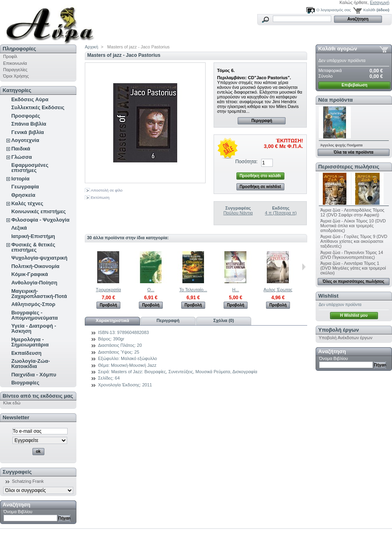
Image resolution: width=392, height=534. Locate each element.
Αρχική (91, 47)
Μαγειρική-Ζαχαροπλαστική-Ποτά (39, 294)
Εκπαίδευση (26, 353)
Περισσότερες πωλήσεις (349, 167)
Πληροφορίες (20, 49)
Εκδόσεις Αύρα (30, 99)
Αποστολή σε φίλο (107, 190)
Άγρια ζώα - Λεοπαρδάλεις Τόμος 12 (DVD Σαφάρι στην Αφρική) (352, 212)
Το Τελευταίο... (193, 290)
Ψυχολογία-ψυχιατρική (39, 258)
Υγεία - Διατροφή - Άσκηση (34, 328)
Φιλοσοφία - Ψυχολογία (40, 220)
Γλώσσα (22, 157)
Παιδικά (21, 149)
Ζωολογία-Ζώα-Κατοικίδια (30, 364)
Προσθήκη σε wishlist (260, 187)
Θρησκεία (23, 195)
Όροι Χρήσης (16, 76)
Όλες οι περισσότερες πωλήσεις (354, 281)
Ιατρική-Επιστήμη (33, 236)
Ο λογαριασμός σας (334, 10)
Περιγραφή (262, 121)
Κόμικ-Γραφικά (30, 274)
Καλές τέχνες (27, 203)
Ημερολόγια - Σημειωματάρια (30, 342)
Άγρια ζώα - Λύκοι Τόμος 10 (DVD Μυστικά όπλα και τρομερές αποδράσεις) (353, 226)
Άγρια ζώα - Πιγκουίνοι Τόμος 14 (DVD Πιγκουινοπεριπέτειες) (352, 255)
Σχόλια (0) (224, 320)
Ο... (151, 290)
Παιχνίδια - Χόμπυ (34, 375)
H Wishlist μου (354, 315)
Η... (235, 290)
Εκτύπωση (100, 197)
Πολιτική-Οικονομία (35, 266)
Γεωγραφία (25, 187)
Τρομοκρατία (109, 290)
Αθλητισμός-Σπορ (33, 304)
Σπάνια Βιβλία (29, 124)
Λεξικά (19, 228)
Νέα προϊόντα (336, 100)
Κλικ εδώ (12, 403)
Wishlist (328, 296)
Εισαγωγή (380, 2)
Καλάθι (369, 10)
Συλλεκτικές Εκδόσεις (38, 107)
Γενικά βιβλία (28, 132)
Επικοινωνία (15, 63)
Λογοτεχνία (25, 140)
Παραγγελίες (15, 70)
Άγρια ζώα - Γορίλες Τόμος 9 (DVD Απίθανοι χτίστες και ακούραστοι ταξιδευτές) (354, 241)
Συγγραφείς (17, 472)
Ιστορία (20, 179)
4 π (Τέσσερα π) (281, 213)
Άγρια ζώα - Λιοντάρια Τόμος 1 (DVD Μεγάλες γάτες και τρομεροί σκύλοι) (353, 268)
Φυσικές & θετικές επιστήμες (33, 247)
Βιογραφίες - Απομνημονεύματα (34, 315)
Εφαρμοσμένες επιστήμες (30, 168)
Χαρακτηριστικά (112, 320)
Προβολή (108, 305)
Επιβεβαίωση (354, 85)
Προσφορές (26, 116)
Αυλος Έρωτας (278, 290)
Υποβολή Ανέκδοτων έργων (346, 338)
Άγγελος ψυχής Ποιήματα (342, 145)
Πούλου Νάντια (238, 213)
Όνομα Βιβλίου (18, 512)
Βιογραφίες (25, 383)
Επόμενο (304, 267)
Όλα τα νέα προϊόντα (353, 152)
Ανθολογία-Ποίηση (34, 283)
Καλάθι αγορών (338, 49)
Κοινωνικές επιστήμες (38, 211)
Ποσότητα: (246, 162)
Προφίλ (10, 56)
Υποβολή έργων (339, 330)
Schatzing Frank (28, 481)
